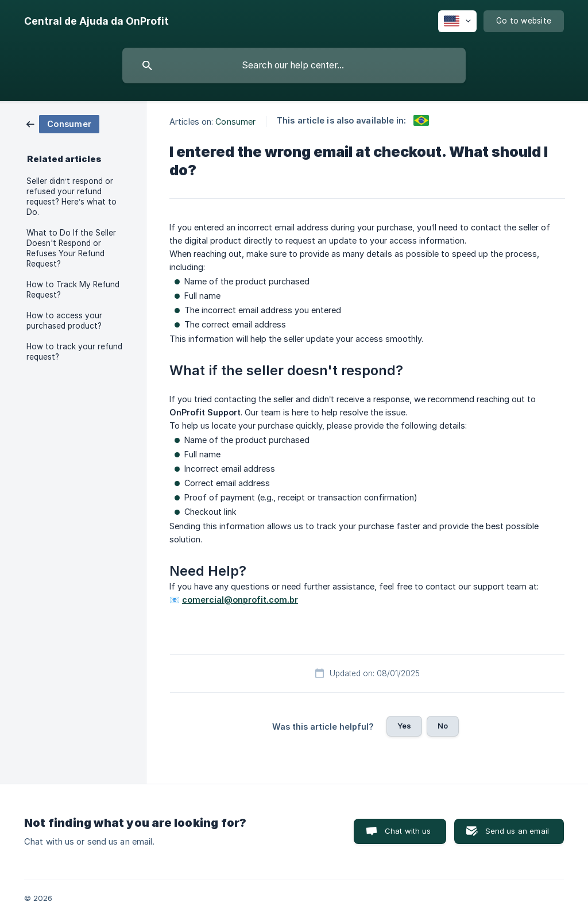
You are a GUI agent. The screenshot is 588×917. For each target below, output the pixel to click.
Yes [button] (404, 726)
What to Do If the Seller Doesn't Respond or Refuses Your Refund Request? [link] (71, 248)
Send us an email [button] (517, 831)
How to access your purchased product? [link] (64, 321)
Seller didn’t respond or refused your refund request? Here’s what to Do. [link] (71, 196)
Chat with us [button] (408, 831)
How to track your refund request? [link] (74, 352)
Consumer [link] (235, 122)
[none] (96, 21)
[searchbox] (294, 65)
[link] (63, 123)
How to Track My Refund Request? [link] (73, 290)
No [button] (443, 726)
